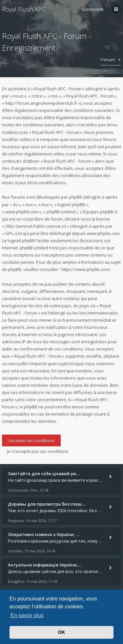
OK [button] (62, 632)
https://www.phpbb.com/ (86, 269)
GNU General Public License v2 (36, 226)
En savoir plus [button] (27, 615)
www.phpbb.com (103, 233)
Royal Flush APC (24, 9)
